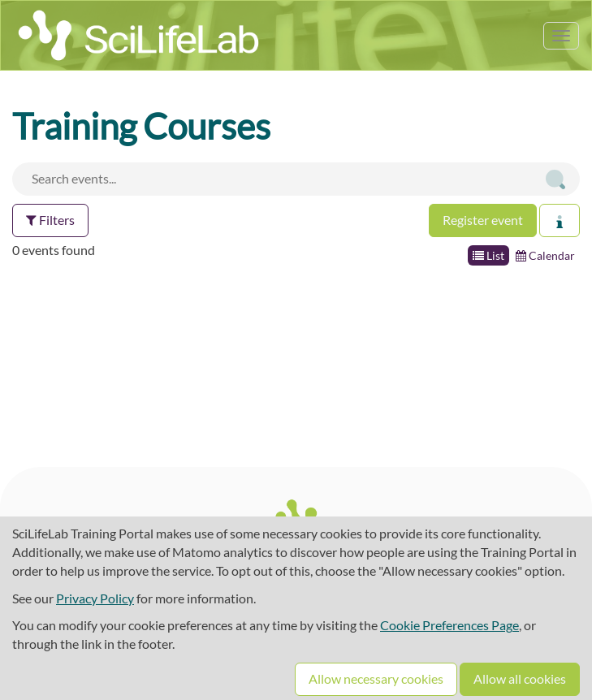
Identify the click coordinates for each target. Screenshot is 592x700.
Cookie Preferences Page (449, 625)
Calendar (545, 255)
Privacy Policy (95, 598)
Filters (50, 220)
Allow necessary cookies (376, 678)
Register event (483, 220)
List (488, 255)
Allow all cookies (520, 678)
